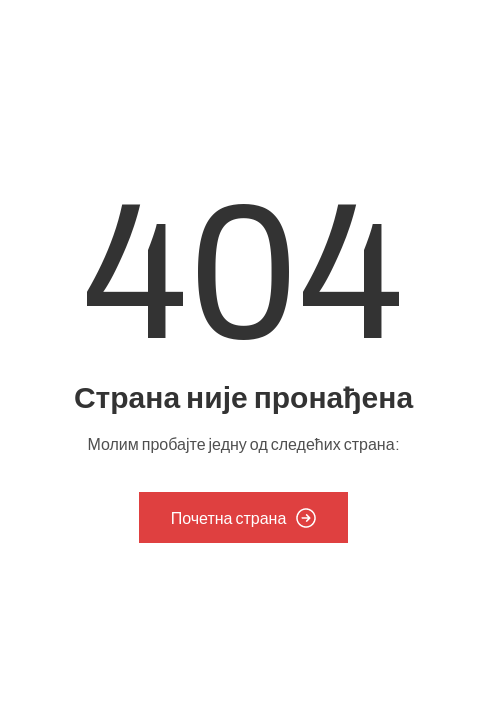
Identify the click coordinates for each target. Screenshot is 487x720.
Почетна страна (244, 518)
